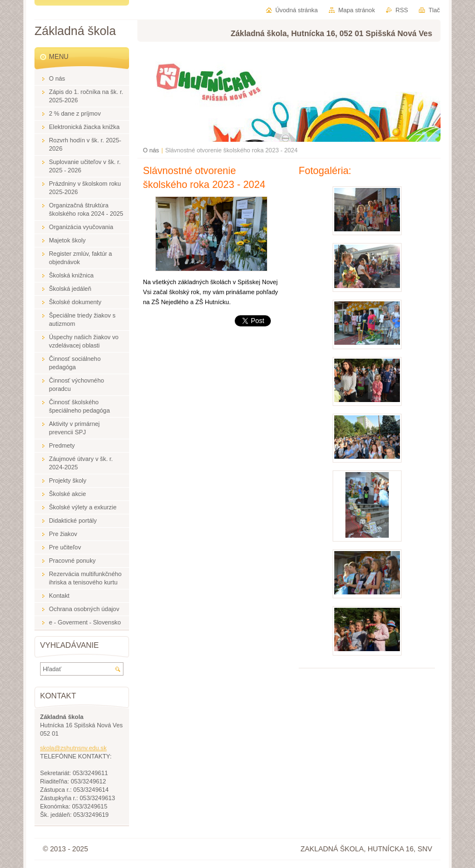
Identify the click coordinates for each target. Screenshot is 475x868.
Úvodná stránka (296, 10)
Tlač (434, 10)
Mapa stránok (357, 10)
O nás (151, 150)
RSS (402, 10)
